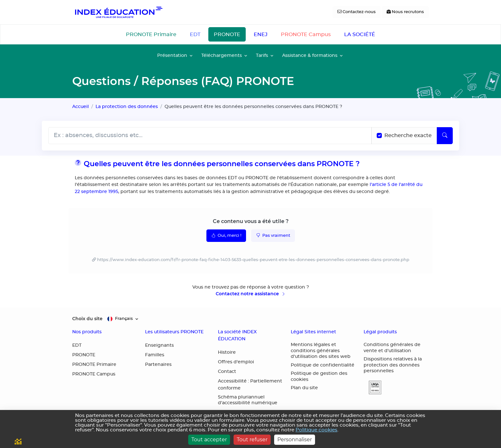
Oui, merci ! (226, 235)
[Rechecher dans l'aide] (210, 136)
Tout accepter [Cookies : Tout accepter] (209, 440)
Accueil (81, 107)
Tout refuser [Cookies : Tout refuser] (252, 440)
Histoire (227, 352)
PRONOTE (227, 35)
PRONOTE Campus (306, 35)
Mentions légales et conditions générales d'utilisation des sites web (321, 351)
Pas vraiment (273, 235)
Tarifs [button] (262, 55)
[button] (373, 387)
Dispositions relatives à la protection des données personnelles (393, 365)
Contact (227, 372)
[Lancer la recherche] (445, 136)
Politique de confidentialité (323, 365)
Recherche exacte (408, 135)
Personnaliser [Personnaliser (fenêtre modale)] (295, 440)
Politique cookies (316, 430)
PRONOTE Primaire (151, 35)
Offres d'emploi (236, 362)
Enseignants (159, 345)
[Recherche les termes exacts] (379, 135)
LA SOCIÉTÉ (360, 35)
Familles (155, 355)
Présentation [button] (172, 55)
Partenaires (158, 365)
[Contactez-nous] (357, 12)
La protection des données (127, 107)
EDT (195, 35)
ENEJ (261, 35)
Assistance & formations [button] (310, 55)
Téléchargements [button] (222, 55)
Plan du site (304, 388)
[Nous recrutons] (405, 12)
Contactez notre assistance (251, 294)
